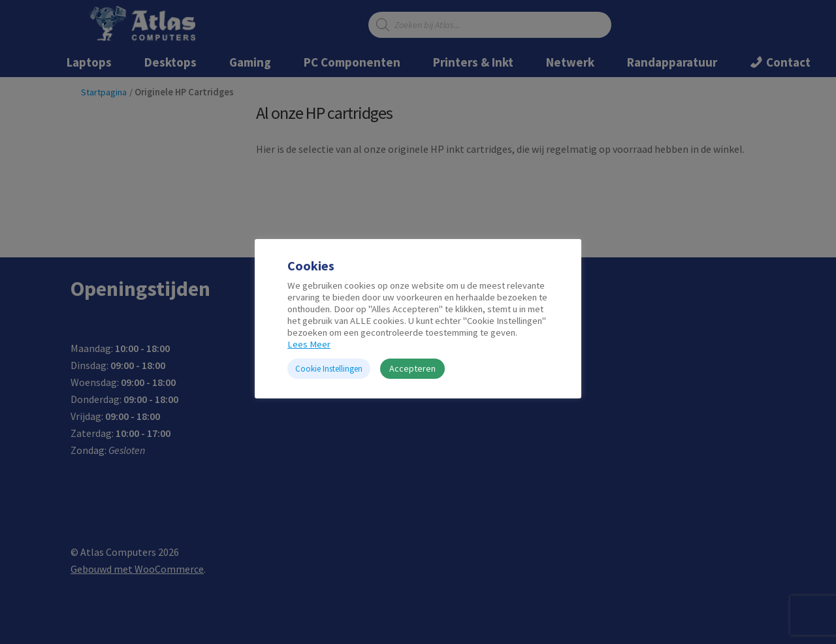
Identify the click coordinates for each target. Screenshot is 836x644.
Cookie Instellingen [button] (329, 369)
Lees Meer (309, 344)
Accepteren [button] (412, 368)
